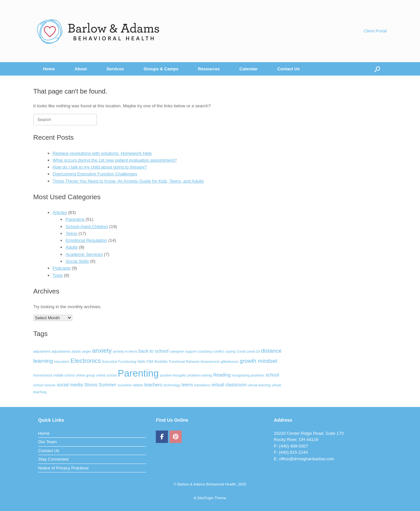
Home (49, 69)
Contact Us (289, 69)
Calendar (248, 69)
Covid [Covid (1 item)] (241, 351)
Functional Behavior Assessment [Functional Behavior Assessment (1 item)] (194, 361)
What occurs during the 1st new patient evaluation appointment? (115, 160)
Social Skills (77, 261)
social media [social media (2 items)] (70, 385)
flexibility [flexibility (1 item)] (161, 361)
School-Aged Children (87, 227)
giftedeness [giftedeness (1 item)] (230, 361)
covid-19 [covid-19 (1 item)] (253, 351)
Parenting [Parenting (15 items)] (138, 373)
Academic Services (84, 254)
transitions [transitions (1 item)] (202, 385)
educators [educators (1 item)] (62, 361)
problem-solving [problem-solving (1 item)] (200, 375)
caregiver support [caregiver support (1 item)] (183, 351)
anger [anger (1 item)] (86, 351)
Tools (58, 275)
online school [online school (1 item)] (106, 375)
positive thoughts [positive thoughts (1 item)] (173, 375)
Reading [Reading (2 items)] (222, 375)
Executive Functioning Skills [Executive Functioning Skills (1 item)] (124, 361)
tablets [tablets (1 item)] (138, 385)
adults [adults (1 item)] (76, 351)
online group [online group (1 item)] (85, 375)
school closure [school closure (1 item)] (45, 385)
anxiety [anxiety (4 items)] (102, 351)
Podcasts (62, 268)
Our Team (48, 442)
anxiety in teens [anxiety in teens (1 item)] (125, 351)
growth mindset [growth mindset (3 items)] (258, 361)
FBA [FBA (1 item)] (150, 361)
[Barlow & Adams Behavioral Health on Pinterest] (176, 437)
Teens (71, 233)
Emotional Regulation (86, 240)
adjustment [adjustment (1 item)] (42, 351)
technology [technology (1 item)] (172, 385)
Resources (209, 69)
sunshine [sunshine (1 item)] (125, 385)
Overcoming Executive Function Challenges (95, 174)
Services (115, 69)
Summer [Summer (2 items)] (107, 385)
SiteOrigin (205, 498)
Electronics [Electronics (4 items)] (86, 361)
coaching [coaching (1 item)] (205, 351)
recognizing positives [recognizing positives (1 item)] (248, 375)
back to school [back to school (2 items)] (154, 351)
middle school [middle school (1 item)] (64, 375)
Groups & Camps (161, 69)
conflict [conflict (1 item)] (219, 351)
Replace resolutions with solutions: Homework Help (102, 153)
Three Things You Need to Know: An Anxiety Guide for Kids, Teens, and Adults (128, 181)
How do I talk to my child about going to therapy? (100, 167)
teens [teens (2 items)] (187, 385)
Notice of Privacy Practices (64, 468)
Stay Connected (54, 459)
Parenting (75, 219)
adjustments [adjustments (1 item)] (61, 351)
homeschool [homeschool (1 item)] (43, 375)
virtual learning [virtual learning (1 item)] (259, 385)
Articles (60, 212)
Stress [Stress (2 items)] (91, 385)
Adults (72, 247)
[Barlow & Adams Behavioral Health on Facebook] (162, 437)
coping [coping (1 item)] (230, 351)
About (81, 69)
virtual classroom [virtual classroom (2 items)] (229, 385)
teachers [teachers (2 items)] (153, 385)
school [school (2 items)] (272, 375)
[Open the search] (377, 69)
